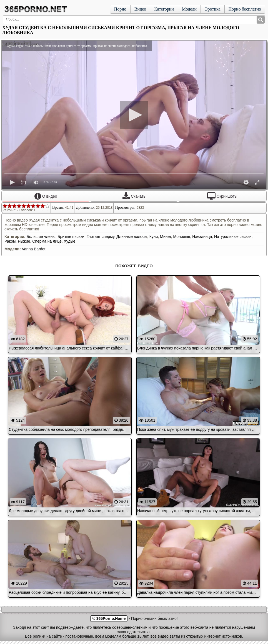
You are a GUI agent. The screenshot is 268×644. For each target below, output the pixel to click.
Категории (164, 9)
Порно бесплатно (245, 9)
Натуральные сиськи (233, 237)
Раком (10, 241)
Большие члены (41, 237)
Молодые (181, 237)
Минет (165, 237)
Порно (120, 9)
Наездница (202, 237)
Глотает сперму (101, 237)
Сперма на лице (47, 241)
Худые (70, 241)
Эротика (213, 9)
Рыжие (24, 241)
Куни (154, 237)
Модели (189, 9)
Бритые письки (71, 237)
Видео (140, 9)
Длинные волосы (132, 237)
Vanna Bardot (34, 249)
